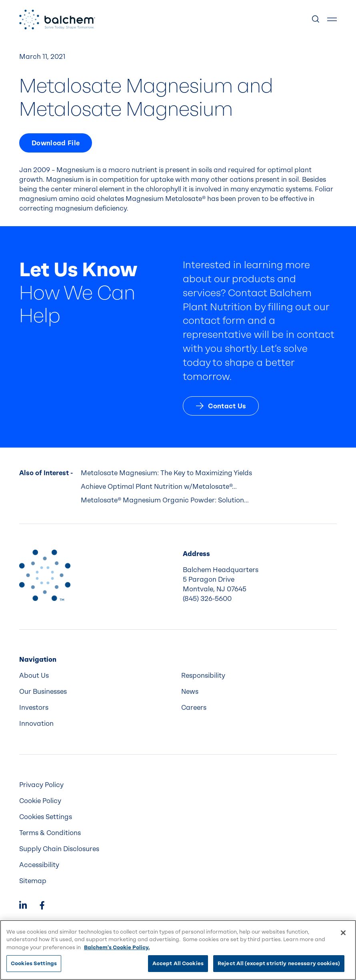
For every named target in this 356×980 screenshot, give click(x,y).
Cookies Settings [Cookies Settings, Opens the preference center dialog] (34, 963)
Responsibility (203, 676)
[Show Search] (316, 20)
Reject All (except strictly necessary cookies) (279, 963)
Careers (194, 708)
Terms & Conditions (50, 833)
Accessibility (39, 865)
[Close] (343, 933)
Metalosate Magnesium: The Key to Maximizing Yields (166, 473)
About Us (34, 676)
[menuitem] (97, 676)
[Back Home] (57, 20)
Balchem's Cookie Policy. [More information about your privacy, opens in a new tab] (117, 947)
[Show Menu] (332, 20)
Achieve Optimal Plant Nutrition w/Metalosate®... (159, 487)
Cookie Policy (40, 801)
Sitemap (33, 881)
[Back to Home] (45, 575)
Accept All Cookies (178, 963)
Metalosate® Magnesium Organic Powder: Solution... (165, 500)
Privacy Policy (41, 785)
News (190, 692)
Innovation (36, 724)
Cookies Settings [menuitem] (46, 817)
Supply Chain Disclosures (59, 849)
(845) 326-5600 (207, 599)
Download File (56, 143)
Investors (34, 708)
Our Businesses (43, 692)
